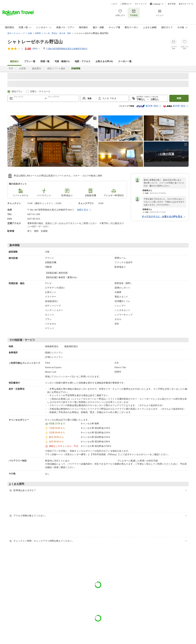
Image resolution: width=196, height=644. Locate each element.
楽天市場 (172, 4)
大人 (105, 98)
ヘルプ (114, 4)
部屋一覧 (45, 61)
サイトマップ (141, 4)
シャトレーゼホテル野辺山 (35, 42)
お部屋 (22, 68)
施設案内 (36, 68)
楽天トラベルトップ (16, 33)
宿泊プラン (17, 92)
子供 (112, 98)
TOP (11, 68)
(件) (36, 49)
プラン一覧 (30, 61)
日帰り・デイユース (40, 92)
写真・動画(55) (62, 61)
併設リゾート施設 (56, 68)
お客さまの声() (104, 61)
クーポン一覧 (125, 61)
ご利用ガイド (126, 4)
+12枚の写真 (166, 154)
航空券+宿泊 (147, 106)
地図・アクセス (83, 61)
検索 (179, 98)
